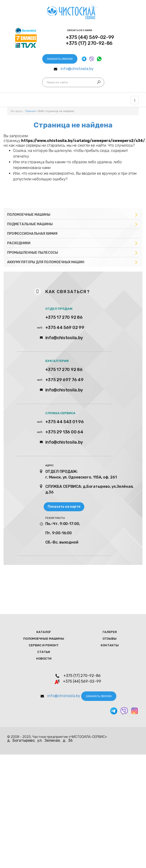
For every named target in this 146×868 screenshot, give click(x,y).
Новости (44, 659)
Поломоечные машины (29, 215)
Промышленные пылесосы (33, 253)
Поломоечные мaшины (44, 639)
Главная (30, 111)
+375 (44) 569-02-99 (90, 37)
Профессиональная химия (32, 234)
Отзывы (110, 639)
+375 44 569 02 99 (65, 328)
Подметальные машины (30, 224)
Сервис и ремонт (44, 645)
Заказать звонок (60, 59)
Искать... (47, 82)
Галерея (110, 632)
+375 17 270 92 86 (64, 317)
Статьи (44, 652)
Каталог (44, 632)
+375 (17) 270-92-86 (89, 43)
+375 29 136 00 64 (64, 432)
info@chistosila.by (77, 69)
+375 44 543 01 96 (65, 422)
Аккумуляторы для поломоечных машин (46, 262)
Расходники (19, 243)
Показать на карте (64, 507)
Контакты (110, 645)
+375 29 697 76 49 (64, 380)
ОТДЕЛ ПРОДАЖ (59, 309)
